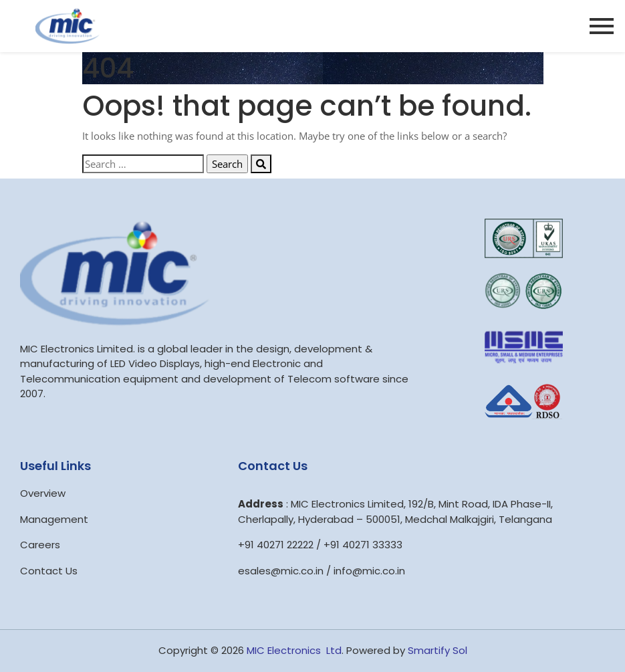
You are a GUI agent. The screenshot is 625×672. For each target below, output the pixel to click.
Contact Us (49, 571)
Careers (40, 545)
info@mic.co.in (369, 571)
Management (54, 519)
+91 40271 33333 (363, 545)
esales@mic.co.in (281, 571)
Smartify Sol (437, 650)
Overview (43, 493)
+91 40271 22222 (276, 545)
